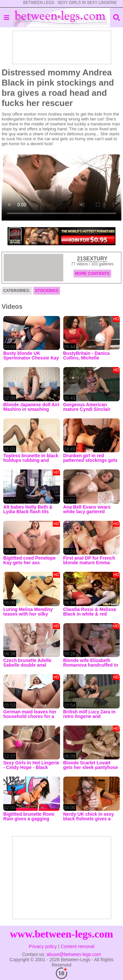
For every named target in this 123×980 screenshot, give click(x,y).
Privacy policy (43, 946)
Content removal (78, 946)
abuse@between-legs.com (74, 954)
